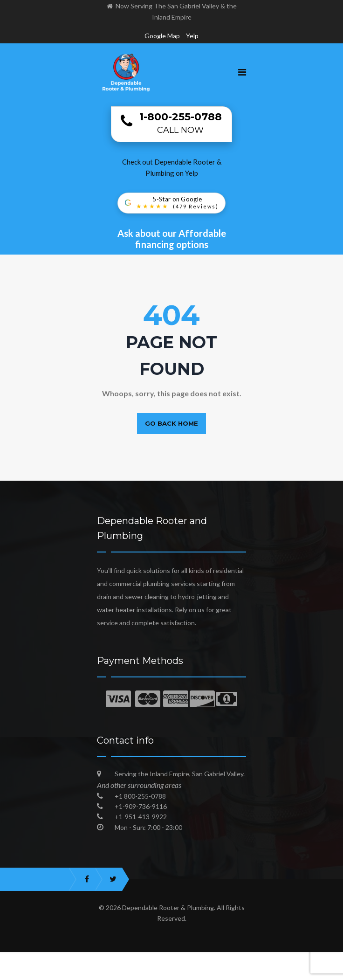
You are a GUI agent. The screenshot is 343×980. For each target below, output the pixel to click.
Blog (272, 973)
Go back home (171, 423)
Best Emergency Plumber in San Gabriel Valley (81, 959)
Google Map (162, 36)
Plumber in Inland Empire (209, 959)
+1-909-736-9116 (141, 806)
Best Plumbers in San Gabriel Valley (192, 973)
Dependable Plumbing (299, 959)
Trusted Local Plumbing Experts (69, 973)
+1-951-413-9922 (141, 817)
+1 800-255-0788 (140, 796)
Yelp (192, 36)
